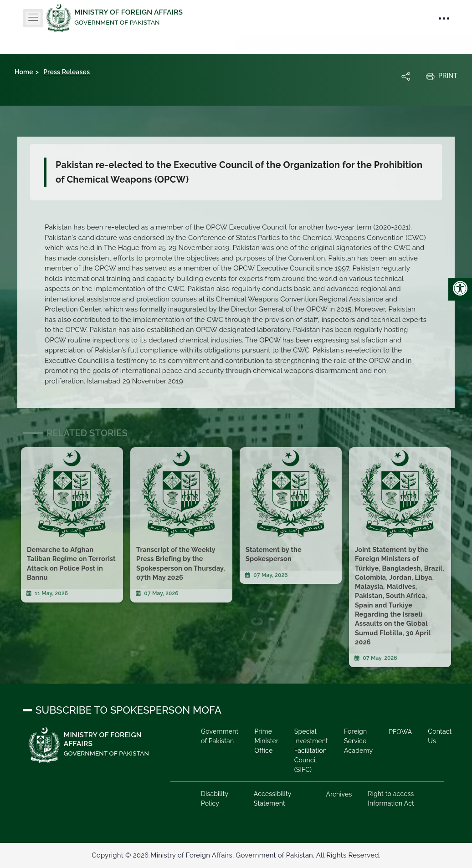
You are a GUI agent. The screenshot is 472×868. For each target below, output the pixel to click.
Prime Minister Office (266, 741)
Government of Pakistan (220, 736)
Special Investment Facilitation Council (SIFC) (311, 751)
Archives (339, 794)
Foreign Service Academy (358, 741)
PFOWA (400, 732)
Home (24, 72)
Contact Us (440, 736)
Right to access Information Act (391, 799)
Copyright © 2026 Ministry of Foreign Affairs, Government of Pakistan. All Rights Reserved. (236, 855)
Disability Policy (215, 799)
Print (441, 76)
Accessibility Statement (272, 799)
